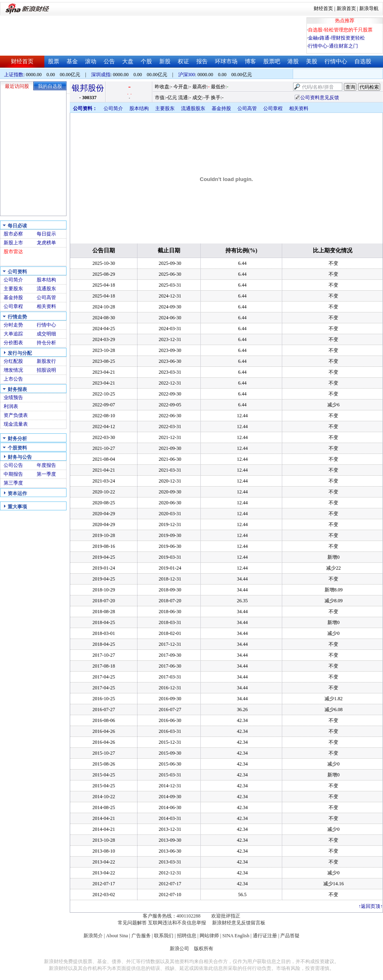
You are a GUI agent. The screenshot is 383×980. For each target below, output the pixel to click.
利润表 (11, 406)
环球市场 (226, 61)
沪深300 (187, 75)
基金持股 (13, 298)
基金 (72, 61)
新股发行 (46, 361)
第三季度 (13, 483)
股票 (54, 61)
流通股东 (46, 289)
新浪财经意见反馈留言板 (239, 923)
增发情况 (13, 370)
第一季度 (46, 474)
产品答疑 (290, 936)
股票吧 (272, 61)
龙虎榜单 (46, 243)
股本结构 (46, 280)
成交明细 (46, 334)
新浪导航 (369, 8)
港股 (293, 61)
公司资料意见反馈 (320, 98)
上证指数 (14, 75)
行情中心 (336, 61)
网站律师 (209, 936)
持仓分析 (46, 343)
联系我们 (164, 936)
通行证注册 (265, 936)
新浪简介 (93, 936)
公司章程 (13, 306)
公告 (109, 61)
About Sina (117, 936)
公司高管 (46, 298)
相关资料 (46, 306)
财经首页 (323, 8)
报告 (202, 61)
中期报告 (13, 474)
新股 (165, 61)
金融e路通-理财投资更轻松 (336, 38)
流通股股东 (193, 108)
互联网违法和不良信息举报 (177, 923)
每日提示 (46, 234)
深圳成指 (101, 75)
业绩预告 (13, 397)
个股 (146, 61)
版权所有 (204, 949)
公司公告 (13, 465)
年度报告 (46, 465)
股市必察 (13, 234)
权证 (183, 61)
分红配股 (13, 361)
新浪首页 (346, 8)
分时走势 (13, 325)
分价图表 (13, 343)
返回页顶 (371, 906)
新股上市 (13, 243)
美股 (312, 61)
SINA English (236, 936)
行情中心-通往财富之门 (333, 46)
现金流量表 (16, 424)
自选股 (363, 61)
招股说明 (46, 370)
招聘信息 (187, 936)
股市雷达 (13, 252)
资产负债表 (16, 415)
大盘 (128, 61)
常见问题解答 (132, 923)
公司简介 (13, 280)
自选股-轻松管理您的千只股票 (340, 30)
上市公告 (13, 379)
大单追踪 (13, 334)
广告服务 (141, 936)
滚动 (91, 61)
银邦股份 (88, 88)
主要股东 (13, 289)
